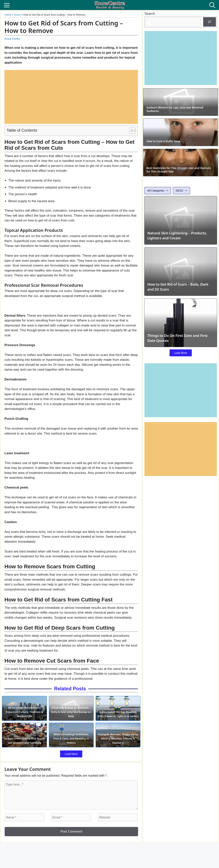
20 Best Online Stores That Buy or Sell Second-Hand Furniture (23, 751)
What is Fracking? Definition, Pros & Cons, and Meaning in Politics (71, 751)
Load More (71, 767)
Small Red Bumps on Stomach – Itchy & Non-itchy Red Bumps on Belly (71, 718)
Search (150, 14)
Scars (17, 15)
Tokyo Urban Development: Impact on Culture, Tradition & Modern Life (23, 718)
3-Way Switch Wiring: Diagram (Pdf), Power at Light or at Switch (119, 718)
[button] (212, 5)
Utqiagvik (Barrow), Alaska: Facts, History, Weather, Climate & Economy (119, 751)
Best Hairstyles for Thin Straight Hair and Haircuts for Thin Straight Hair (179, 233)
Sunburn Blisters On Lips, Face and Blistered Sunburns (177, 130)
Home (8, 15)
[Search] (210, 22)
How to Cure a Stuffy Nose (170, 183)
